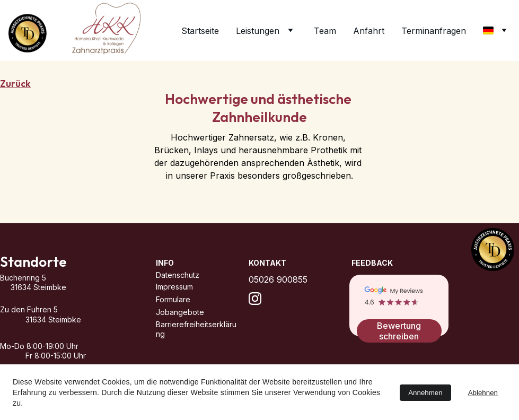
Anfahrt (369, 31)
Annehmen (425, 393)
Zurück (15, 84)
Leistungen (258, 31)
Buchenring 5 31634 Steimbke (62, 283)
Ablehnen (483, 393)
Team (325, 31)
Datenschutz (178, 275)
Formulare (173, 299)
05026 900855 (278, 279)
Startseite (200, 31)
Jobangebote (180, 312)
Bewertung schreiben (399, 331)
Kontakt (267, 263)
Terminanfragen (434, 31)
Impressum (174, 287)
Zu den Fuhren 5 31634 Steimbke (63, 315)
